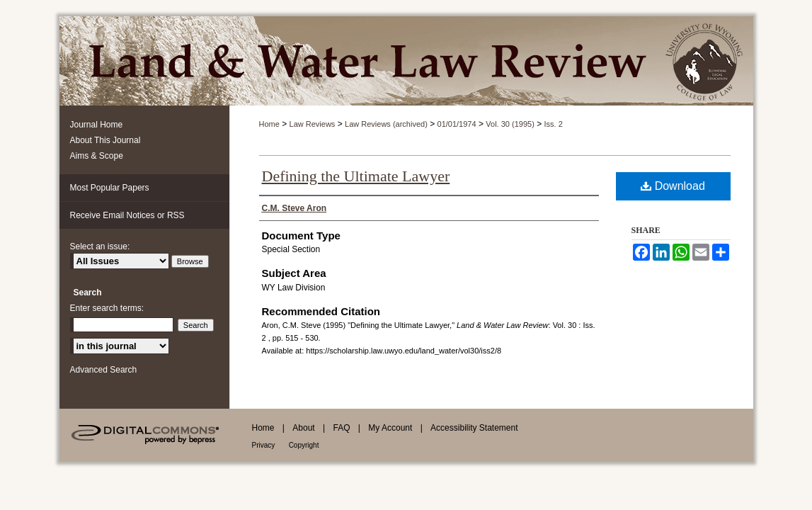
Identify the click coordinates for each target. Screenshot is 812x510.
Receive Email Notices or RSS (127, 215)
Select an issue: (100, 246)
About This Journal (105, 140)
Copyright (304, 445)
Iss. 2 (554, 124)
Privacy (264, 445)
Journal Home (97, 125)
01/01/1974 (457, 124)
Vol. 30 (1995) (510, 124)
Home (269, 124)
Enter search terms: (107, 308)
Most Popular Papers (110, 188)
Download (673, 186)
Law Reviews (313, 124)
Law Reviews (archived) (386, 124)
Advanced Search (104, 370)
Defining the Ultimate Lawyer (356, 176)
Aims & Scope (97, 156)
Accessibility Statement (474, 428)
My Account (390, 428)
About (303, 428)
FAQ (341, 428)
